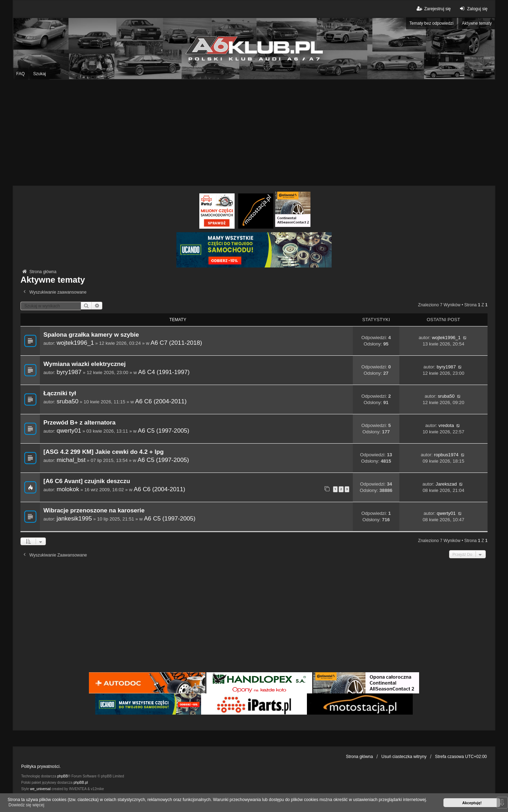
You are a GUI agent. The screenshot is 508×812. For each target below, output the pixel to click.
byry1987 (69, 372)
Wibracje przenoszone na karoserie (94, 510)
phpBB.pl (81, 783)
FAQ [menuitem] (20, 74)
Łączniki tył (60, 393)
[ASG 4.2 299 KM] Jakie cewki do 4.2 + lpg (104, 452)
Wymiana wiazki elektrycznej (84, 364)
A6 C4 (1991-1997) (164, 372)
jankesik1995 (74, 518)
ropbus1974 (446, 455)
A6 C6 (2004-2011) (161, 401)
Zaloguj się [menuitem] (473, 9)
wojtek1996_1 (75, 343)
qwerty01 (69, 431)
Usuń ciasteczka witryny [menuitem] (404, 757)
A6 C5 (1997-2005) (164, 431)
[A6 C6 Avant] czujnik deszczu (87, 481)
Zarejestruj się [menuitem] (433, 9)
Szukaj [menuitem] (40, 74)
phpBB (62, 776)
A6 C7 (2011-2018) (176, 343)
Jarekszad (446, 484)
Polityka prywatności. (41, 766)
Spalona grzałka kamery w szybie (91, 335)
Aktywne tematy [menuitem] (477, 23)
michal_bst (71, 460)
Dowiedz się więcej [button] (26, 805)
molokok (68, 489)
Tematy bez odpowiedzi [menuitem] (432, 23)
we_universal (40, 789)
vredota (446, 425)
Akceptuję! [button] (472, 803)
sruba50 (67, 401)
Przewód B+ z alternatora (80, 423)
